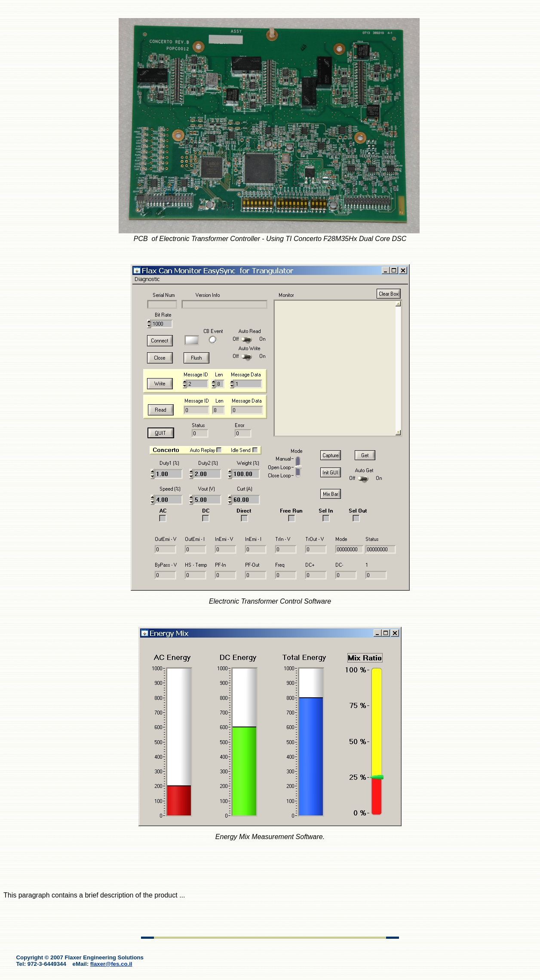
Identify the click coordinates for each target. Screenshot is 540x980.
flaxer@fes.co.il (111, 964)
